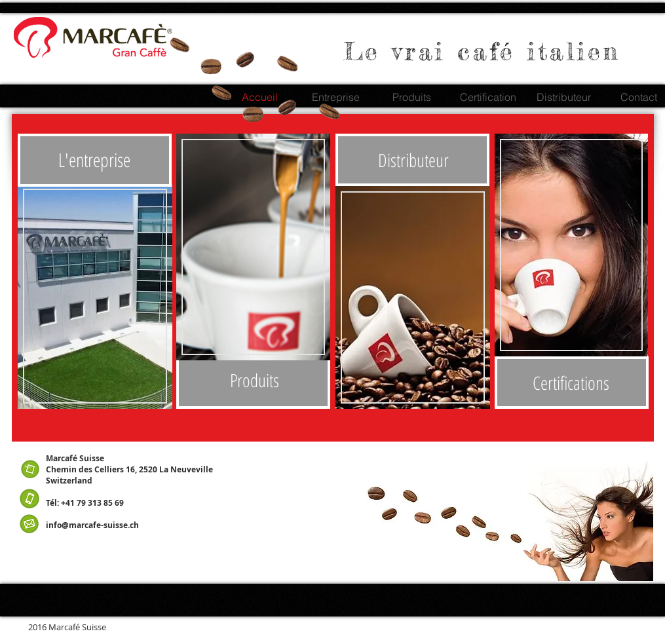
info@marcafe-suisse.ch (92, 525)
